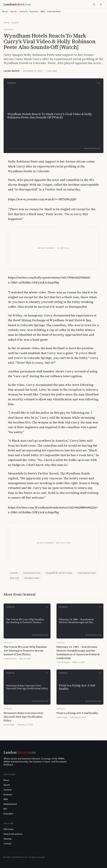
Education (8, 814)
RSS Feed (8, 829)
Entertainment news (32, 573)
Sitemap (8, 839)
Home (6, 23)
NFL (5, 809)
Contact (7, 844)
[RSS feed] (101, 4)
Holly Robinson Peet (87, 573)
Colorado (14, 573)
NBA (43, 11)
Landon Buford (11, 71)
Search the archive (13, 834)
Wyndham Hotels (32, 578)
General (23, 11)
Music (5, 11)
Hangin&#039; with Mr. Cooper (59, 573)
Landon (20, 752)
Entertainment (54, 11)
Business (34, 11)
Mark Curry (15, 578)
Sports (14, 11)
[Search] (94, 4)
